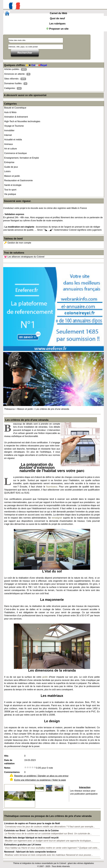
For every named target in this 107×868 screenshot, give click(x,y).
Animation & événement (16, 117)
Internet (8, 135)
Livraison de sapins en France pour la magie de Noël (32, 823)
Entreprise (9, 162)
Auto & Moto (10, 112)
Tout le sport (10, 190)
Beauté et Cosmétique (15, 108)
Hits (6, 756)
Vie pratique (10, 194)
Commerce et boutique (15, 153)
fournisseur (52, 487)
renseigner (57, 518)
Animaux (8, 144)
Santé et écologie (13, 185)
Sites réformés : (15, 79)
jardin (45, 677)
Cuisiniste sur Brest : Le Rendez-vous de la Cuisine (31, 831)
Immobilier (9, 130)
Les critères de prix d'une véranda (52, 409)
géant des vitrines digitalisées (81, 863)
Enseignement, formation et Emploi (22, 158)
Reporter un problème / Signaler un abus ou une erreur (41, 776)
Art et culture (11, 149)
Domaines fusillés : (16, 84)
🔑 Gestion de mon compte (18, 243)
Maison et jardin (12, 176)
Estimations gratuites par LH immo (23, 845)
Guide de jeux (11, 167)
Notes (7, 768)
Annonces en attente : (17, 74)
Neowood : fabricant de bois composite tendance (30, 852)
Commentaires (12, 772)
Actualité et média (13, 140)
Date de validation (9, 762)
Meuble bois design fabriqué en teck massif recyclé (31, 838)
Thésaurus (9, 409)
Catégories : (13, 88)
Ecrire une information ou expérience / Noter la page (40, 780)
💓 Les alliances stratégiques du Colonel (24, 257)
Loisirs (7, 171)
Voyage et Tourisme (14, 126)
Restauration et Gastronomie (18, 180)
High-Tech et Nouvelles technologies (22, 121)
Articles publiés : (15, 69)
